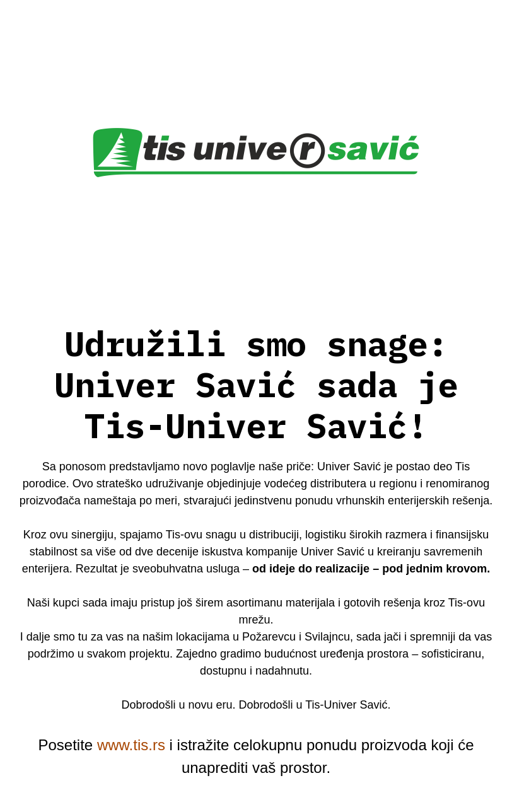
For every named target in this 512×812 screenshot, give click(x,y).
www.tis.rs (131, 745)
